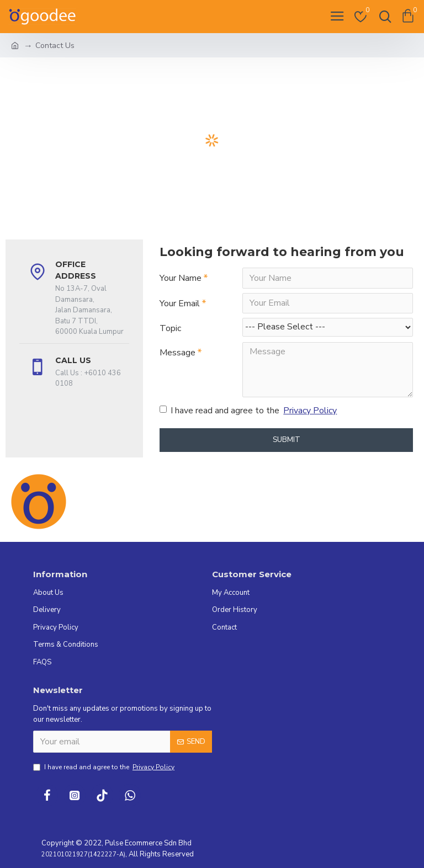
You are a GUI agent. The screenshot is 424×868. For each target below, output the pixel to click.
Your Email (180, 303)
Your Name (181, 278)
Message (177, 353)
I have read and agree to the (249, 412)
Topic (170, 329)
